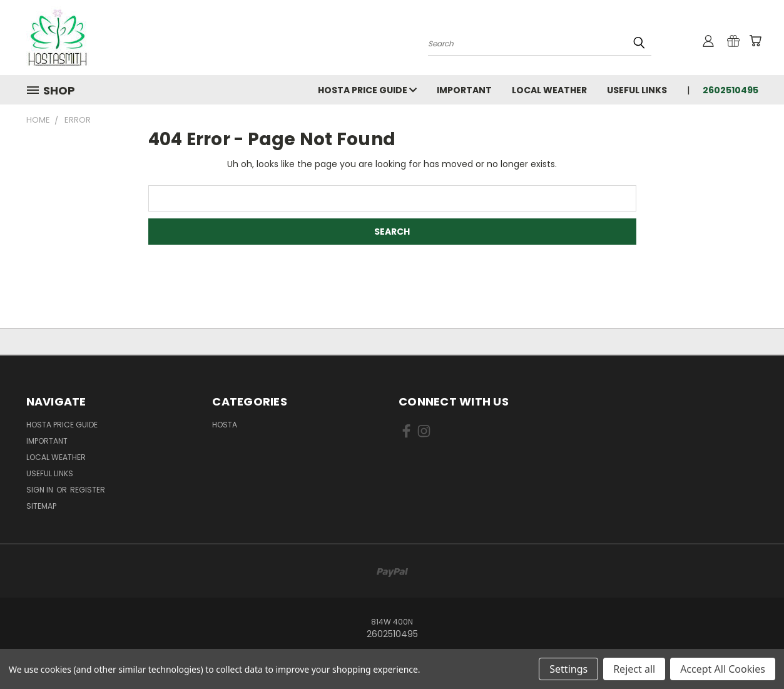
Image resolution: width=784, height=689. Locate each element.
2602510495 (731, 90)
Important (464, 90)
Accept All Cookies (723, 669)
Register (88, 490)
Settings (568, 669)
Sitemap (41, 506)
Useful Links (637, 90)
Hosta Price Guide (367, 90)
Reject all (634, 669)
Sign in (41, 490)
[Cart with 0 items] (755, 41)
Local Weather (549, 90)
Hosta (225, 425)
